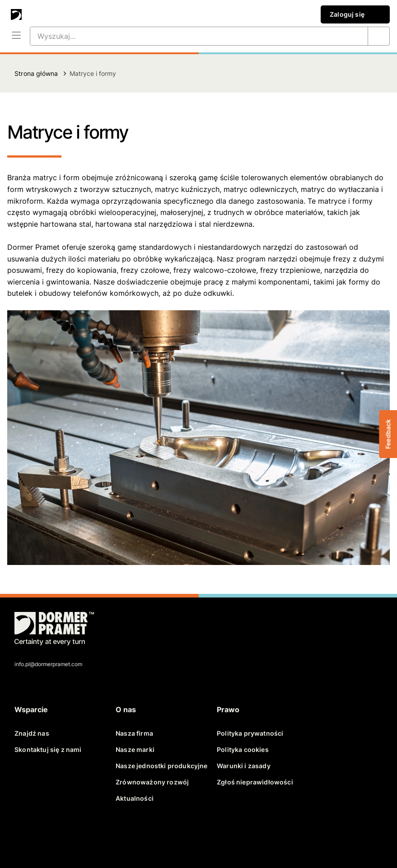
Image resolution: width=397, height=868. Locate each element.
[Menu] (16, 36)
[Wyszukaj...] (188, 36)
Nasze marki (135, 749)
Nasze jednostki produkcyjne (162, 766)
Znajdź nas (32, 733)
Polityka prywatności (250, 733)
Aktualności (135, 798)
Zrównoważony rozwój (152, 782)
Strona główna (36, 73)
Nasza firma (134, 733)
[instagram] (112, 835)
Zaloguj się (355, 14)
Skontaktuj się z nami (48, 749)
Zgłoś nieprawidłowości (255, 782)
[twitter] (47, 835)
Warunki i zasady (244, 766)
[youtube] (90, 835)
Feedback (388, 434)
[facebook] (25, 835)
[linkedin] (69, 835)
